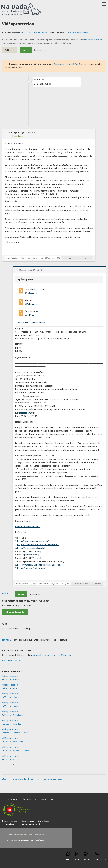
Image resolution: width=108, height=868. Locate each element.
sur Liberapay (23, 840)
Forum (69, 856)
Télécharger (32, 293)
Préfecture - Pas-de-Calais (13, 742)
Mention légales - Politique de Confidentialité (21, 824)
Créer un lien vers (71, 258)
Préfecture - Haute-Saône (34, 33)
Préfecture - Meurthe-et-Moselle (16, 733)
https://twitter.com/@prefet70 (32, 548)
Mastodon (88, 856)
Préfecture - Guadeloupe (13, 715)
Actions (9, 50)
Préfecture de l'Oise (11, 697)
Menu (104, 3)
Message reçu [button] (26, 270)
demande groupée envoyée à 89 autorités (53, 655)
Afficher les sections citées (28, 526)
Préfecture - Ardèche (11, 679)
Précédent (7, 661)
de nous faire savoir (93, 40)
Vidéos (78, 856)
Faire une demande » (15, 612)
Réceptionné (18, 136)
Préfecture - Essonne (11, 706)
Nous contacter (28, 821)
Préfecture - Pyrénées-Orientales (16, 751)
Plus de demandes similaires (12, 765)
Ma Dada (21, 10)
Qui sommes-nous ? (10, 821)
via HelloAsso (38, 840)
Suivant (17, 661)
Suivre (26, 50)
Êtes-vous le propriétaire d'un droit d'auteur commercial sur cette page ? (33, 779)
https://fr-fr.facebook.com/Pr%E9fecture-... (38, 544)
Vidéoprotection (10, 676)
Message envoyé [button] (17, 132)
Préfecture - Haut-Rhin (11, 724)
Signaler (87, 258)
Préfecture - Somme (11, 759)
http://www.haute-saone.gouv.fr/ (33, 541)
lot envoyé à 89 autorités (76, 33)
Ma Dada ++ (8, 640)
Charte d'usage (44, 821)
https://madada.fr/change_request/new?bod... (39, 565)
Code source (100, 856)
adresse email (26, 413)
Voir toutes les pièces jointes (31, 323)
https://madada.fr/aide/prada (31, 568)
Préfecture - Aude (10, 688)
